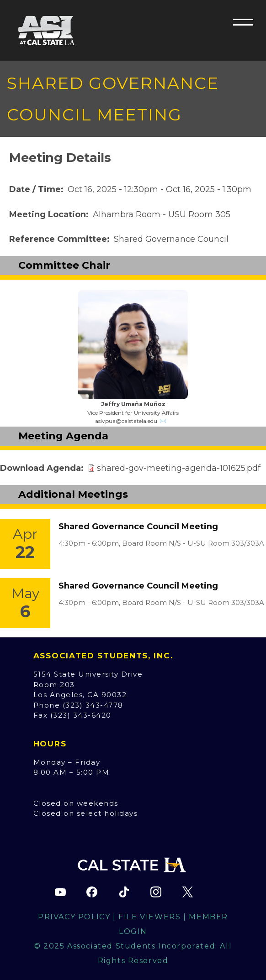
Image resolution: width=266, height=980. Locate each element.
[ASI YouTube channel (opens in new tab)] (60, 892)
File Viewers (149, 917)
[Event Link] (25, 544)
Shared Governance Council (171, 239)
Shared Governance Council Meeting (138, 526)
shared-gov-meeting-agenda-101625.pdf (179, 468)
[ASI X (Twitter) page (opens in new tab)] (187, 892)
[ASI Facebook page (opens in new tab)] (92, 892)
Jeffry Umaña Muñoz (133, 404)
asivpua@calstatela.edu (126, 421)
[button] (243, 22)
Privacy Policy (74, 917)
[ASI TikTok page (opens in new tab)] (124, 892)
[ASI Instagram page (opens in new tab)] (156, 892)
